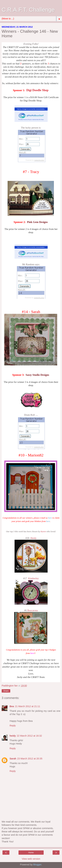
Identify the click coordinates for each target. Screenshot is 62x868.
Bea (12, 706)
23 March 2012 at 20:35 (30, 759)
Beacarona (32, 610)
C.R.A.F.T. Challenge (28, 10)
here (50, 518)
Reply (13, 726)
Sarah (13, 759)
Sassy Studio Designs (37, 375)
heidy (13, 736)
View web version (31, 859)
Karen (44, 531)
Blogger (37, 865)
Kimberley (33, 578)
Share (6, 691)
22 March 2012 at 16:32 (29, 736)
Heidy (33, 538)
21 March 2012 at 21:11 (27, 706)
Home (31, 853)
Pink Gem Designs (37, 222)
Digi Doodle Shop (37, 90)
